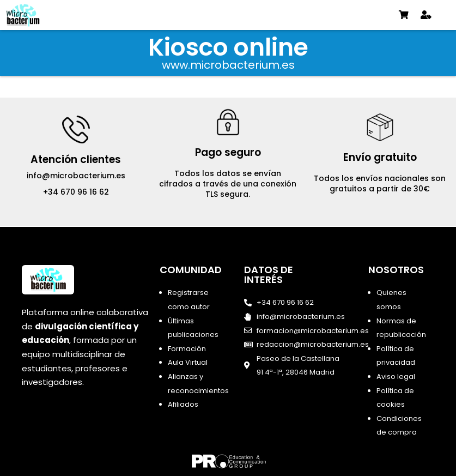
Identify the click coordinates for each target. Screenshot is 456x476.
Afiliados (183, 404)
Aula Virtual (188, 362)
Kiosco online (228, 47)
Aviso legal (396, 376)
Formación (187, 349)
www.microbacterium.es (228, 65)
